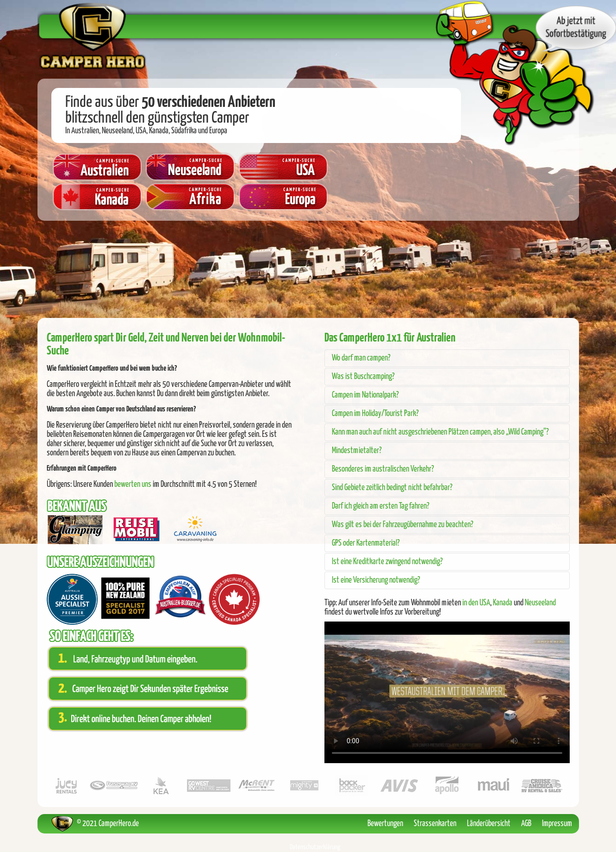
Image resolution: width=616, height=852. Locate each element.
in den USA (476, 603)
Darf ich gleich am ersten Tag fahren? (381, 506)
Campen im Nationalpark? (365, 395)
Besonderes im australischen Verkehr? (383, 469)
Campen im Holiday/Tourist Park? (375, 414)
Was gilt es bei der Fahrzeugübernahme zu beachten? (403, 525)
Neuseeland (540, 603)
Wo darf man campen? (361, 358)
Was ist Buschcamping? (363, 377)
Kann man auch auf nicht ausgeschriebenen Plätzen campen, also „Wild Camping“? (440, 432)
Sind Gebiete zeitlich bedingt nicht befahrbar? (392, 488)
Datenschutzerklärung (315, 847)
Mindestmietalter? (357, 451)
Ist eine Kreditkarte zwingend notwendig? (387, 562)
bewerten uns (133, 485)
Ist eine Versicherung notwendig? (376, 580)
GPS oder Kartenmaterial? (366, 543)
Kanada (503, 603)
